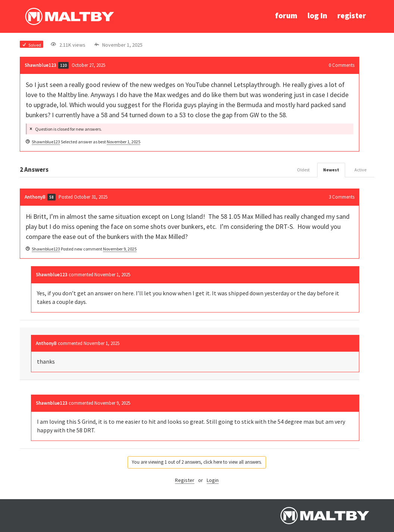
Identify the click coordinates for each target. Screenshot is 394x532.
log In (317, 15)
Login (213, 480)
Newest (331, 170)
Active (360, 170)
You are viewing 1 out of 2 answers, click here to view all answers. (197, 462)
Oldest (303, 170)
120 (63, 65)
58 (51, 197)
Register (185, 480)
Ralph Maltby (69, 16)
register (352, 15)
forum (286, 15)
